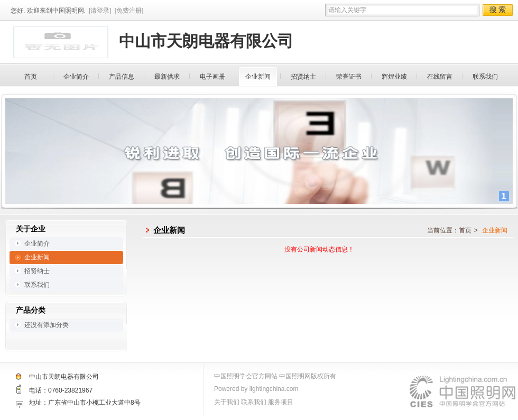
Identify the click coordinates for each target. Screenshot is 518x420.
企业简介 (76, 77)
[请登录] (100, 11)
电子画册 (212, 77)
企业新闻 (258, 77)
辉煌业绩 (394, 77)
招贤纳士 (303, 77)
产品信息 (122, 77)
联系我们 (485, 77)
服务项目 (281, 402)
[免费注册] (129, 11)
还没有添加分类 (47, 325)
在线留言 (440, 77)
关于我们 (227, 402)
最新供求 (167, 77)
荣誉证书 (349, 77)
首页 (31, 77)
